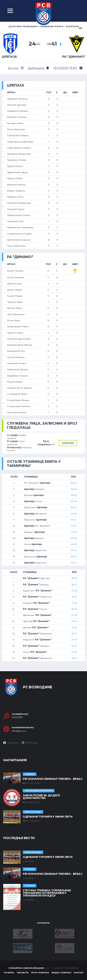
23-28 (74, 514)
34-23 (74, 646)
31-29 (74, 603)
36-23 (74, 483)
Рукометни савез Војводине (26, 968)
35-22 (74, 507)
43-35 (74, 544)
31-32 (74, 520)
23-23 (74, 550)
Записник (68, 443)
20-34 (74, 489)
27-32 (74, 652)
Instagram (30, 743)
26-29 (74, 501)
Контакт (79, 973)
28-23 (74, 495)
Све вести (23, 973)
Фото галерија (40, 973)
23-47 (74, 640)
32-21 (74, 634)
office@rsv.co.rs (19, 731)
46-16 (74, 597)
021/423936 (17, 717)
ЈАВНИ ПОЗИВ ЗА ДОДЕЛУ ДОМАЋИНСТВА (41, 797)
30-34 (74, 557)
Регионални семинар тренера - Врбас (53, 779)
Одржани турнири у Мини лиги (48, 817)
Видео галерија (61, 973)
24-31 (74, 627)
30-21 (74, 563)
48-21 (74, 658)
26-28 (74, 538)
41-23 (74, 532)
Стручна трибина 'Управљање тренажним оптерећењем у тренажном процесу (47, 893)
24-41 (74, 526)
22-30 (74, 591)
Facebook (11, 743)
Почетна (9, 973)
